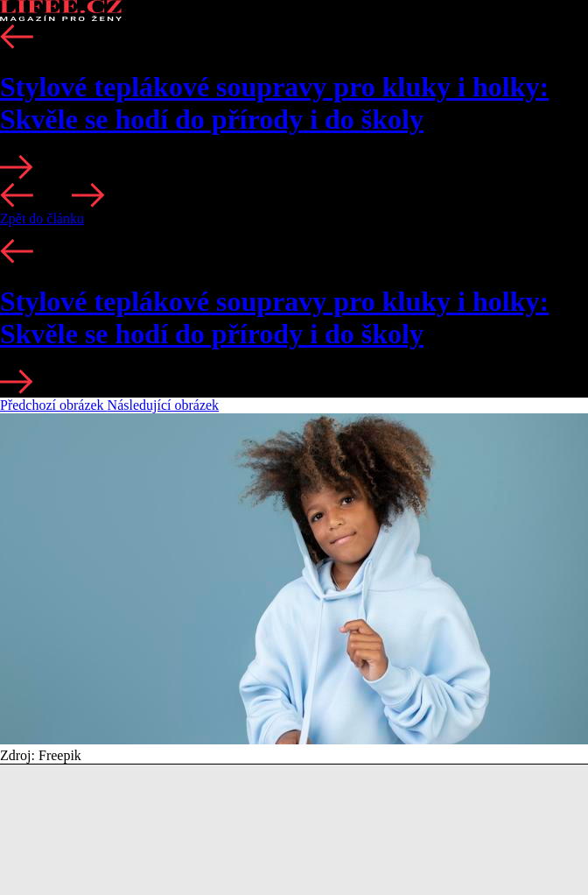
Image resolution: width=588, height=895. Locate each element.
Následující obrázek (164, 405)
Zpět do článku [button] (42, 218)
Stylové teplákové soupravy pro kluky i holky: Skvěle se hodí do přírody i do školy (274, 103)
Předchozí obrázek (54, 405)
